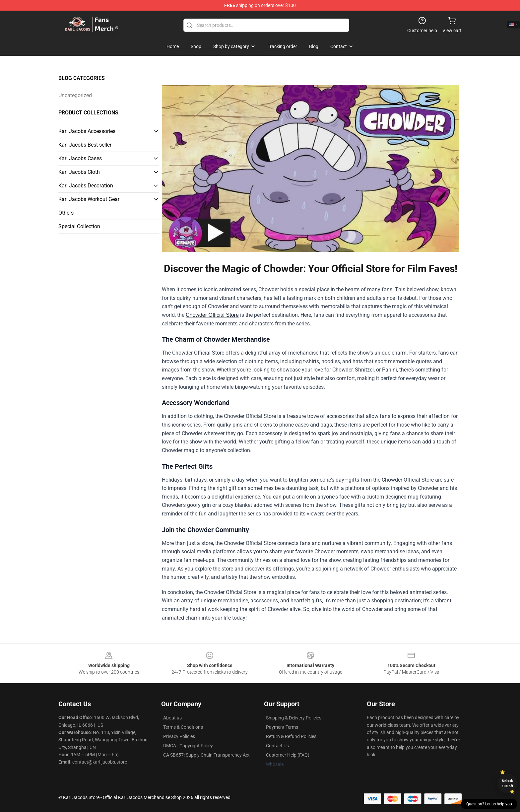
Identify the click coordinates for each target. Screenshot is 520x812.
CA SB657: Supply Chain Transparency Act (206, 755)
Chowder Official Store (212, 315)
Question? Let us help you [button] (489, 804)
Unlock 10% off (508, 783)
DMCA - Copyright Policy (188, 746)
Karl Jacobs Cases (80, 158)
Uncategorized (75, 95)
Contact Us (277, 746)
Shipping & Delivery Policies (294, 718)
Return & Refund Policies (291, 736)
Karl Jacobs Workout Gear (89, 199)
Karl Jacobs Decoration (86, 186)
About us (172, 718)
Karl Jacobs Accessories (87, 131)
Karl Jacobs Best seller (85, 145)
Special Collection (79, 226)
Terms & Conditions (183, 727)
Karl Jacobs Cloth (79, 172)
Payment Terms (282, 727)
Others (66, 213)
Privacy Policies (179, 736)
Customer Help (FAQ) (288, 755)
